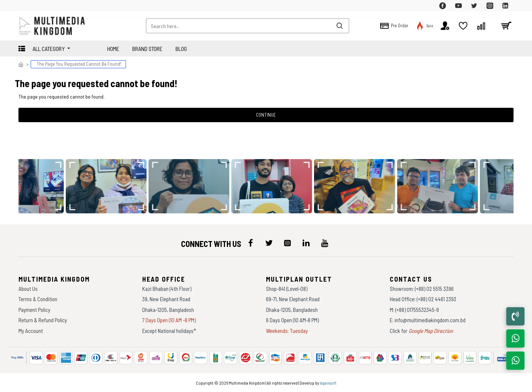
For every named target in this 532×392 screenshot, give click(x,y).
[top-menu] (24, 6)
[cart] (506, 26)
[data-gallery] (108, 186)
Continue (266, 115)
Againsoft (328, 383)
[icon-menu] (250, 243)
